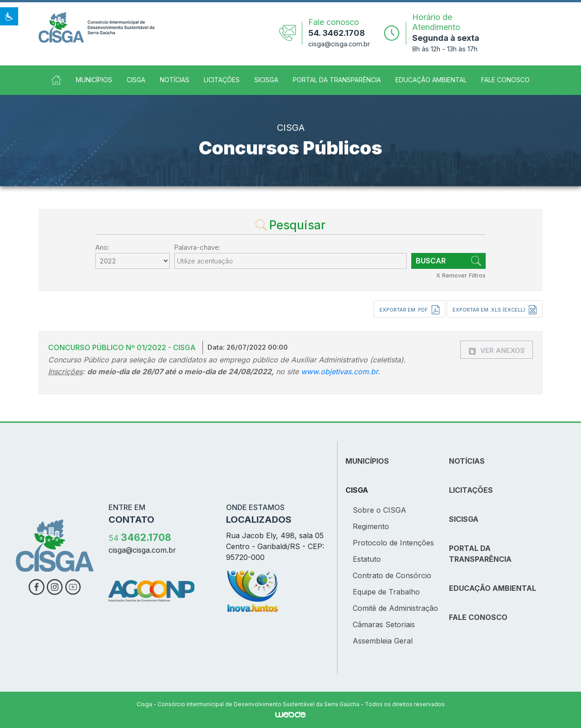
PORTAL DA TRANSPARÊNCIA (480, 554)
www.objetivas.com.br (339, 371)
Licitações (222, 80)
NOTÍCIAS (467, 461)
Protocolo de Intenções (393, 543)
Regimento (371, 526)
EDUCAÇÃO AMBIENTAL (492, 588)
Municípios (94, 80)
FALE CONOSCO (478, 617)
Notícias (175, 80)
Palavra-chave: (197, 247)
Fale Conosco (505, 80)
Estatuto (367, 559)
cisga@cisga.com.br (339, 44)
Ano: (102, 247)
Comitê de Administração (395, 608)
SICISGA (266, 80)
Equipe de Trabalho (386, 592)
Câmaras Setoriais (384, 624)
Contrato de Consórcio (392, 575)
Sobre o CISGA (379, 510)
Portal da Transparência (337, 80)
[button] (9, 16)
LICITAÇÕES (471, 490)
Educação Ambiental (431, 80)
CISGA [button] (136, 80)
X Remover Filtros (461, 275)
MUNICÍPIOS (367, 461)
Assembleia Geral (383, 641)
